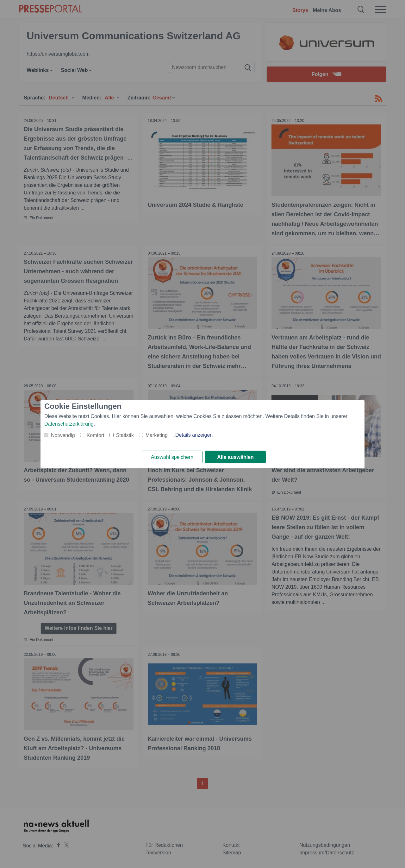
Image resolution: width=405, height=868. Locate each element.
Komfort (96, 435)
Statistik (125, 435)
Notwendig (63, 435)
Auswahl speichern (172, 457)
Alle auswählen (235, 457)
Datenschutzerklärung (69, 424)
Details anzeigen (194, 435)
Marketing (157, 435)
